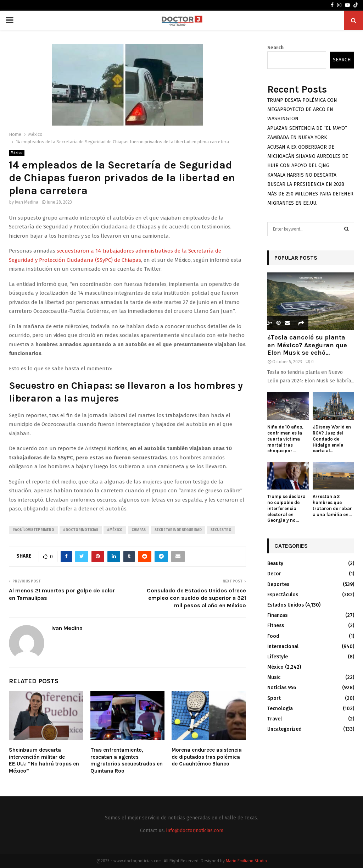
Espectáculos (283, 595)
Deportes (278, 584)
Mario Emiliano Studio (246, 861)
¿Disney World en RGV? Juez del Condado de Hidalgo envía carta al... (332, 439)
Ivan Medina (27, 202)
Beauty (275, 563)
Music (274, 677)
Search (275, 48)
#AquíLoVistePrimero (33, 530)
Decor (274, 574)
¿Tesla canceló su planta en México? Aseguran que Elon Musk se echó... (307, 345)
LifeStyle (278, 657)
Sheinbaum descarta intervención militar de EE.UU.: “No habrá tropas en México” (44, 760)
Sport (274, 698)
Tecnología (280, 709)
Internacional (283, 646)
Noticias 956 (282, 688)
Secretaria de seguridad (178, 530)
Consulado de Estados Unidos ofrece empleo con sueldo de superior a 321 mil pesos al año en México (196, 598)
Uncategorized (284, 729)
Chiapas (139, 530)
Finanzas (277, 615)
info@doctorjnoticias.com (195, 831)
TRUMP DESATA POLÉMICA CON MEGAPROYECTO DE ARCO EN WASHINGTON (302, 109)
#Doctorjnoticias (81, 530)
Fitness (276, 626)
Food (273, 636)
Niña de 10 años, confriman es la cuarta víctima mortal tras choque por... (285, 439)
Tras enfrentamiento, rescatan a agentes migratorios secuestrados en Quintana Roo (127, 760)
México (17, 153)
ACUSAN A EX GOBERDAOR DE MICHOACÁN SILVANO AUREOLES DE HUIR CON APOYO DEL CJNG (308, 156)
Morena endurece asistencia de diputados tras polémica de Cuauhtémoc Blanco (207, 757)
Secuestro (221, 530)
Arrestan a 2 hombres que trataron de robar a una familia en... (332, 505)
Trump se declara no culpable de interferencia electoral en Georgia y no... (286, 508)
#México (115, 530)
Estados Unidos (286, 605)
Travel (275, 719)
